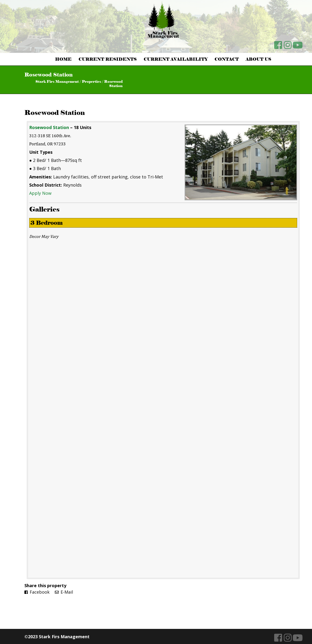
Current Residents (108, 59)
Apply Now (40, 193)
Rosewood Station (55, 112)
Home (63, 59)
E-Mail (64, 592)
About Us (258, 59)
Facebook (37, 592)
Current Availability (176, 59)
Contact (227, 59)
